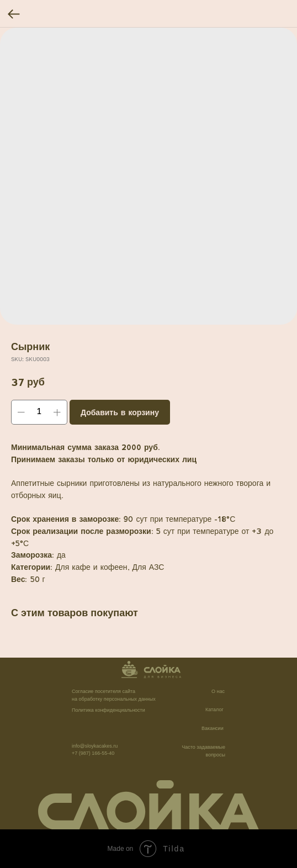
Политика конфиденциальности (108, 710)
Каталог (214, 710)
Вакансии (213, 728)
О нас (218, 691)
